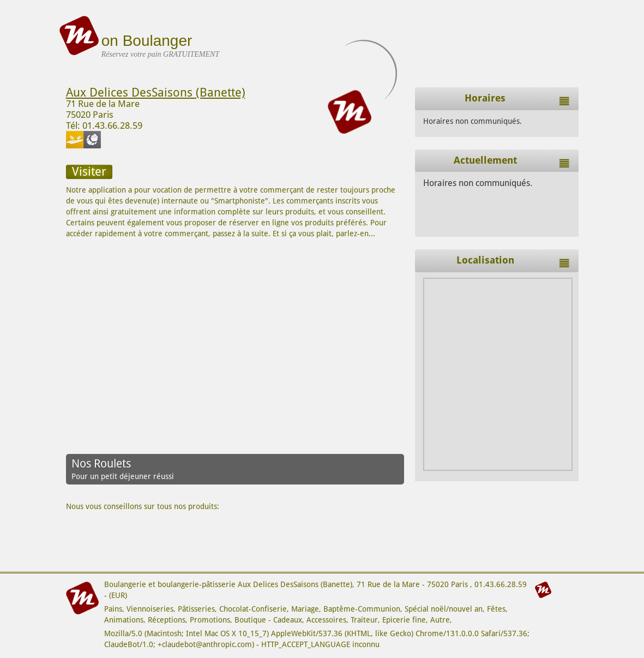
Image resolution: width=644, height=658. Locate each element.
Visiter (89, 172)
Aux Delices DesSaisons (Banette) (156, 92)
